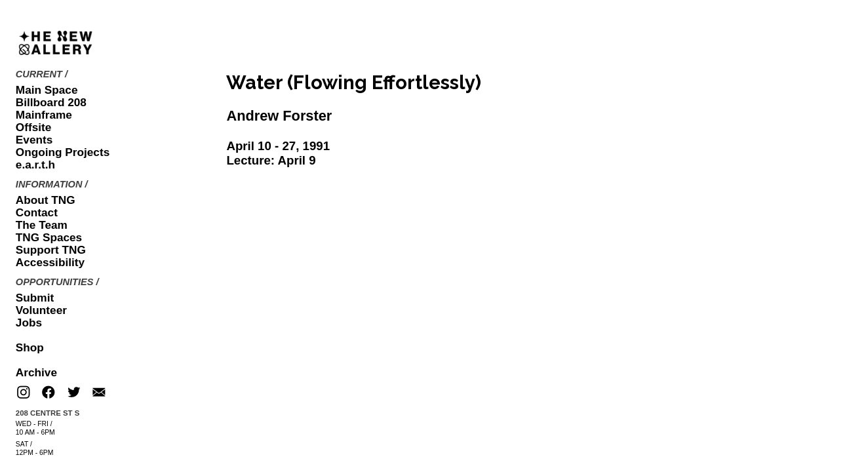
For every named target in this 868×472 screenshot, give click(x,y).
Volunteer (41, 310)
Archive (36, 372)
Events (34, 140)
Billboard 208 (51, 102)
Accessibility (50, 262)
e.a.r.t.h (35, 165)
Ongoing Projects (63, 152)
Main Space (47, 90)
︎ (74, 393)
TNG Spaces (49, 237)
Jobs (29, 323)
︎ (49, 393)
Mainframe (44, 115)
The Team (42, 225)
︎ (24, 393)
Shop (30, 347)
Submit (35, 298)
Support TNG (51, 250)
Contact (37, 212)
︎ (99, 393)
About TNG (46, 200)
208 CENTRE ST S (48, 413)
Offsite (33, 127)
